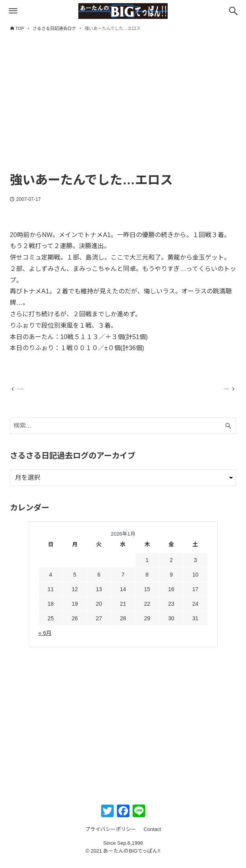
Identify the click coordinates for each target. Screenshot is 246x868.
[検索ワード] (123, 433)
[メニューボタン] (13, 11)
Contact (152, 836)
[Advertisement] (123, 109)
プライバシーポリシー (111, 836)
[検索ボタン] (233, 11)
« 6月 (45, 640)
